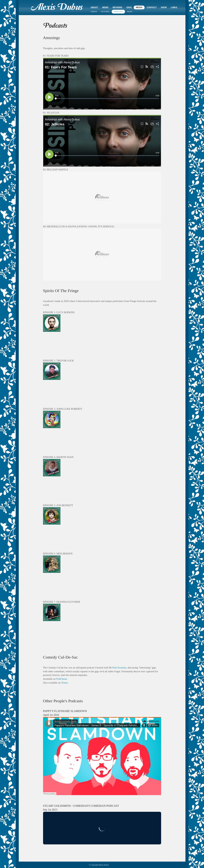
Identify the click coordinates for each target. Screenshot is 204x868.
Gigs (129, 7)
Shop (164, 7)
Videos (94, 12)
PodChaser (62, 679)
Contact (152, 7)
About (94, 7)
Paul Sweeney (119, 668)
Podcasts (118, 12)
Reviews (117, 7)
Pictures (105, 12)
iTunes (64, 683)
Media (139, 7)
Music (130, 12)
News (105, 7)
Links (174, 7)
